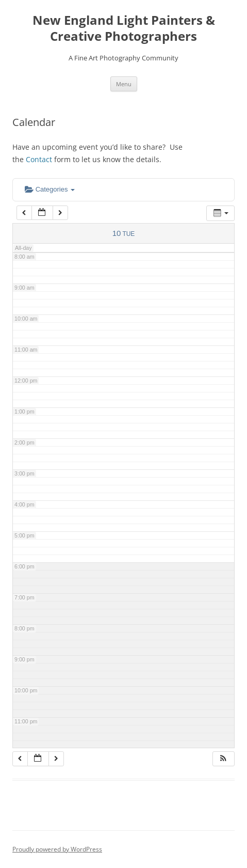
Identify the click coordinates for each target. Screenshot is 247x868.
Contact (39, 159)
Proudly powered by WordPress (57, 849)
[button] (223, 759)
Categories (50, 189)
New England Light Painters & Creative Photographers (124, 28)
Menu (124, 84)
